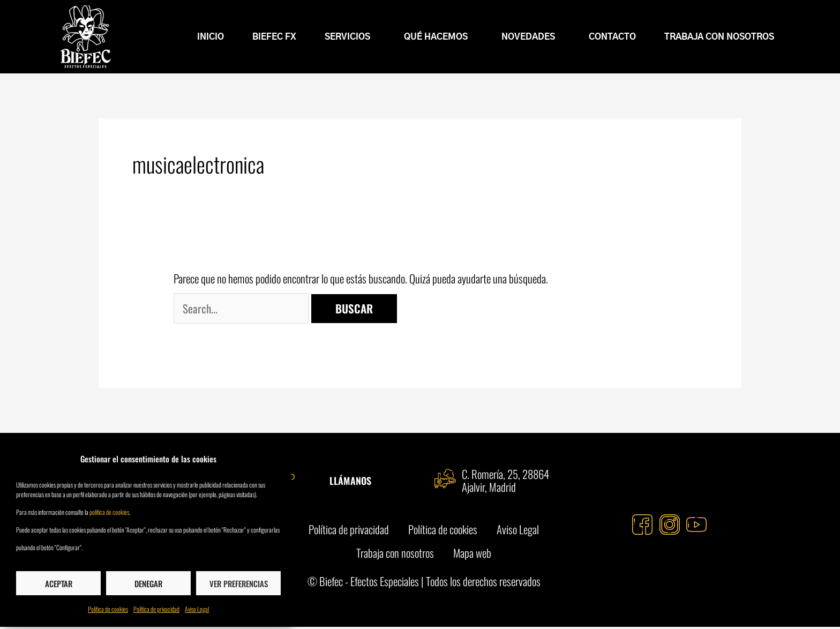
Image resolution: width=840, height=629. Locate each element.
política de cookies (109, 512)
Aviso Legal (197, 609)
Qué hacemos (438, 37)
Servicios (350, 37)
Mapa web (474, 554)
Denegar (148, 583)
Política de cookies (108, 609)
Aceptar (59, 583)
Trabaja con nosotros (719, 37)
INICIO (211, 37)
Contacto (612, 37)
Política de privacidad (156, 609)
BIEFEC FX (274, 37)
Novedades (531, 37)
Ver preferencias (239, 583)
